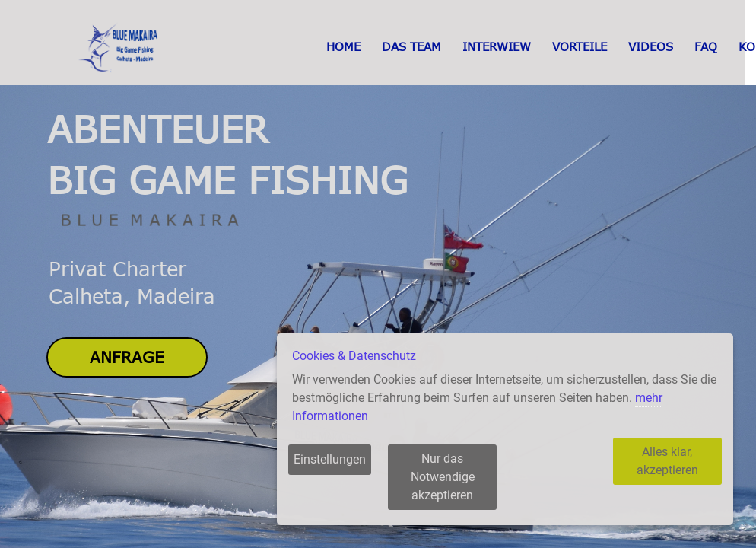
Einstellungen (330, 478)
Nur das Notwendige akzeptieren (458, 486)
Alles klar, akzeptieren (659, 478)
